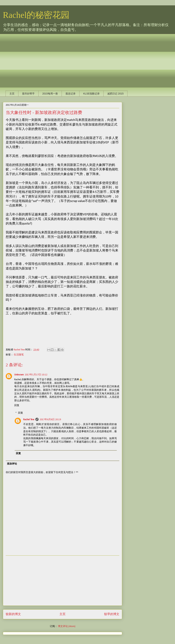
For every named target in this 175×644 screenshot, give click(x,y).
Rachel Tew (29, 420)
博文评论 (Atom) (67, 626)
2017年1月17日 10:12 (36, 375)
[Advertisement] (57, 59)
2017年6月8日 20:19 (50, 420)
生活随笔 (19, 355)
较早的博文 (112, 614)
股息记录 (71, 94)
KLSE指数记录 (91, 94)
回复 (17, 405)
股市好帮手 (28, 94)
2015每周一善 (50, 94)
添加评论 (12, 464)
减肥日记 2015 (115, 94)
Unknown (19, 375)
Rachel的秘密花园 (36, 15)
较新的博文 (13, 614)
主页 (12, 94)
